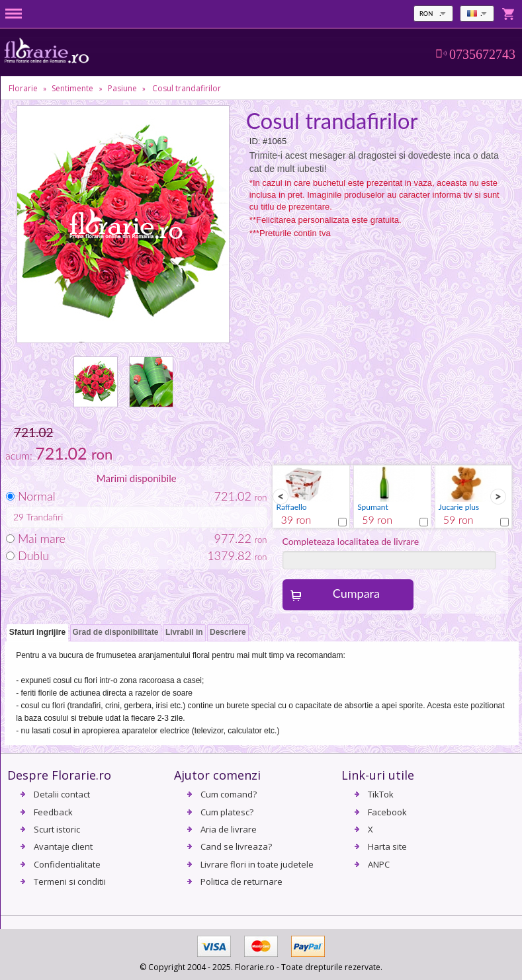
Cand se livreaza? (236, 846)
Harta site (387, 846)
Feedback (53, 812)
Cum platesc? (227, 812)
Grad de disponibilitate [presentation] (116, 632)
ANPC (379, 864)
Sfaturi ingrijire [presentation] (37, 632)
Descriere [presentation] (228, 632)
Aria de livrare (229, 829)
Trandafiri (45, 517)
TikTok (381, 794)
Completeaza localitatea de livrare (351, 541)
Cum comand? (229, 794)
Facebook (387, 812)
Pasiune (122, 88)
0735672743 (482, 54)
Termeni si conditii (70, 881)
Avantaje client (63, 846)
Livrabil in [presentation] (184, 632)
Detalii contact (62, 794)
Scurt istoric (57, 829)
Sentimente (72, 88)
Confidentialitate (67, 864)
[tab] (37, 633)
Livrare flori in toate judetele (257, 864)
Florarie (23, 88)
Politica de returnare (241, 881)
